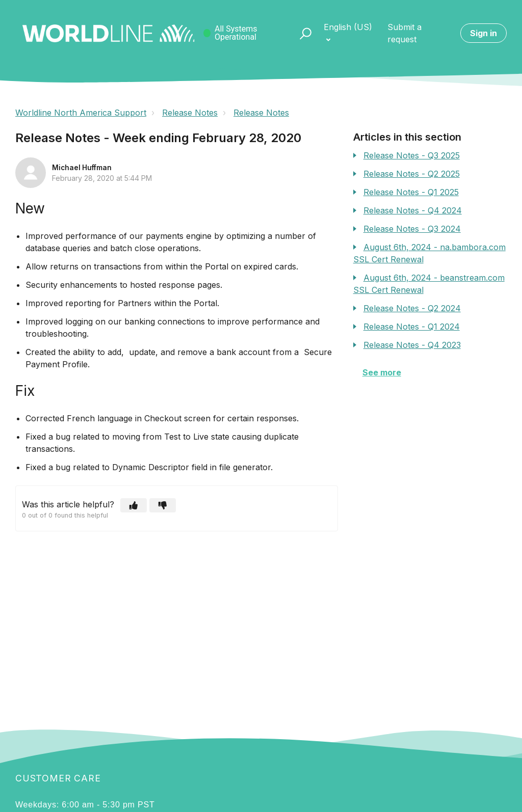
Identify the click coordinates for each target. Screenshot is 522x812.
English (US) (348, 27)
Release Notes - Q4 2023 (412, 345)
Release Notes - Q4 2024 (413, 210)
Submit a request (404, 33)
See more (382, 372)
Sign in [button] (484, 33)
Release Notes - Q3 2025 (412, 155)
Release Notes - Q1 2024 (412, 327)
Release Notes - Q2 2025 (412, 174)
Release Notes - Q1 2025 (411, 192)
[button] (301, 33)
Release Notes (190, 113)
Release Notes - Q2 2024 (412, 308)
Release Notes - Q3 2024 (412, 229)
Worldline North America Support (81, 113)
